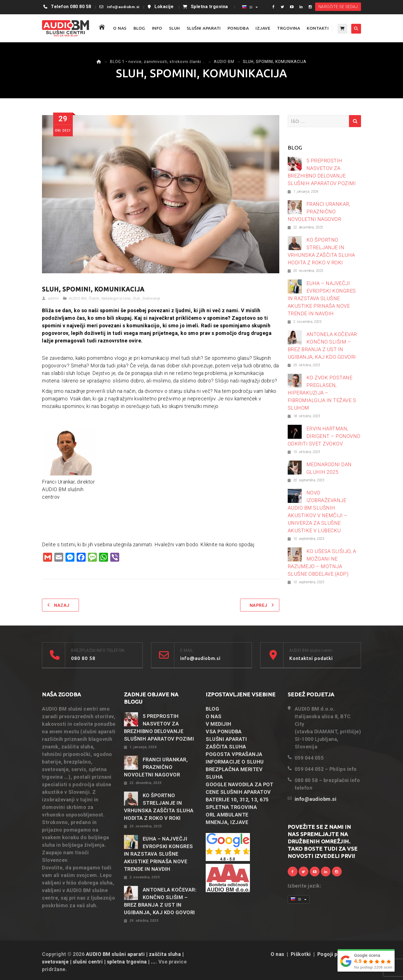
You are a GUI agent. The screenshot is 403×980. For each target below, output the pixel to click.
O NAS (120, 28)
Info (157, 28)
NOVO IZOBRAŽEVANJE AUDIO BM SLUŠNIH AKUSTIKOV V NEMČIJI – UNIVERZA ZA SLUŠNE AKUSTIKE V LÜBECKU (318, 512)
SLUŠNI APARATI (204, 28)
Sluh (136, 298)
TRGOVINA (289, 28)
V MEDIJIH (219, 724)
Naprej (258, 605)
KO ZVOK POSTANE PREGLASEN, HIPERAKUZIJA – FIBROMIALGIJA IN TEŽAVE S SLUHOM (322, 393)
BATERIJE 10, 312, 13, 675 (237, 800)
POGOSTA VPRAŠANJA (234, 754)
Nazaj (62, 605)
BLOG (139, 28)
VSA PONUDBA (224, 732)
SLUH (174, 28)
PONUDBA (238, 28)
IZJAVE (263, 28)
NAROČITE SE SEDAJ (338, 7)
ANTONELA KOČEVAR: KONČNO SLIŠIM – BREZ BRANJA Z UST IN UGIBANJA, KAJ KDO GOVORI (323, 346)
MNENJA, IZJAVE (227, 822)
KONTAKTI (318, 28)
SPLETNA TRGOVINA (231, 807)
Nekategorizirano (116, 298)
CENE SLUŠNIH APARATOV (238, 792)
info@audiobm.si (123, 7)
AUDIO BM (78, 298)
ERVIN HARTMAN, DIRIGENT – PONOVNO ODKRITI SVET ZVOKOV (324, 436)
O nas (277, 954)
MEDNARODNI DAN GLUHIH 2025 (329, 468)
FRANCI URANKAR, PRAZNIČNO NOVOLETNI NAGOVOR (319, 212)
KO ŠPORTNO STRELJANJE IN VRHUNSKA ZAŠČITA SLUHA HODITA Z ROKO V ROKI (321, 251)
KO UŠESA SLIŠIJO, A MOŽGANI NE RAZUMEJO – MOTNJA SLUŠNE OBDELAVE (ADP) (322, 563)
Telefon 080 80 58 (71, 7)
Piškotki (301, 954)
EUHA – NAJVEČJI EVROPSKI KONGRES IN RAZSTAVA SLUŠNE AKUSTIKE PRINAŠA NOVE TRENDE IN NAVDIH (322, 298)
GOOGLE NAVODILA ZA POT (239, 784)
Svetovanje (151, 298)
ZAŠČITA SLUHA (226, 747)
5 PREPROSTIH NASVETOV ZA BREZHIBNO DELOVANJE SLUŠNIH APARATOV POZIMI (322, 172)
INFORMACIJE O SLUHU (235, 762)
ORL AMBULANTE (227, 815)
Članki (94, 298)
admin (53, 298)
